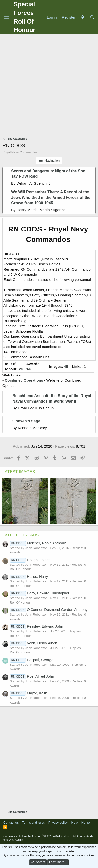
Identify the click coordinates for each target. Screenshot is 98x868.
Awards (15, 552)
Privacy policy (58, 822)
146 (29, 369)
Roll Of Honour (20, 569)
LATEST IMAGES (19, 472)
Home (86, 822)
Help (75, 822)
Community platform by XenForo (40, 836)
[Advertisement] (49, 86)
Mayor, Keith (28, 693)
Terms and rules (33, 822)
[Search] (92, 17)
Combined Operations (24, 380)
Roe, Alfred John (32, 676)
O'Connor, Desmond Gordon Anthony (49, 610)
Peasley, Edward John (36, 626)
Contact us (11, 822)
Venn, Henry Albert (34, 643)
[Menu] (7, 17)
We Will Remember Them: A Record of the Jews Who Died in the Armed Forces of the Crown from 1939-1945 (51, 198)
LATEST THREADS (21, 535)
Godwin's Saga (26, 421)
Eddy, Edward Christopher (40, 593)
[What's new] (82, 17)
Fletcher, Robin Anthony (38, 543)
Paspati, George (32, 660)
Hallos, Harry (29, 576)
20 (21, 369)
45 (66, 367)
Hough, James (30, 560)
